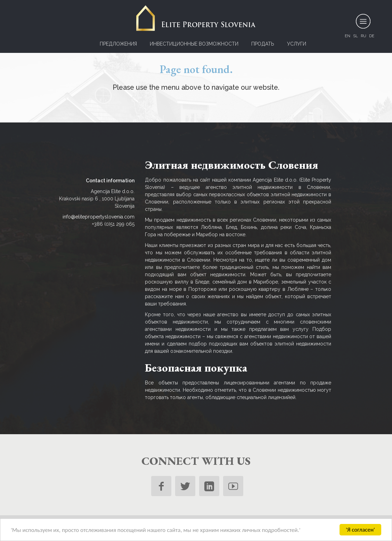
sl (356, 36)
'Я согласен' (360, 530)
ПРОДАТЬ (263, 44)
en (348, 36)
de (372, 36)
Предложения (118, 44)
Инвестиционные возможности (194, 44)
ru (364, 36)
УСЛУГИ (297, 44)
